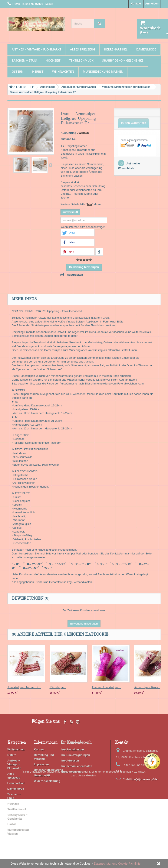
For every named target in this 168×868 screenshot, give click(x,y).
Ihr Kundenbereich (76, 743)
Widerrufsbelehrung (47, 781)
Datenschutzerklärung (49, 770)
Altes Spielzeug (83, 49)
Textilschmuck (81, 60)
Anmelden (152, 4)
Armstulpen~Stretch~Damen (79, 87)
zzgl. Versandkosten (84, 845)
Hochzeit (53, 60)
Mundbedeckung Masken (103, 71)
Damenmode (146, 49)
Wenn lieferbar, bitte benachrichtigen (83, 227)
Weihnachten (63, 71)
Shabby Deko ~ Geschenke (123, 60)
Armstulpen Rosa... (147, 687)
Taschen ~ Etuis (24, 60)
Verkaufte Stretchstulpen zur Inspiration (126, 87)
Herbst (38, 71)
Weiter (50, 165)
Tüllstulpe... (58, 687)
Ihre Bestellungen (72, 749)
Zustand (66, 139)
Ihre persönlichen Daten (76, 766)
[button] (78, 233)
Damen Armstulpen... (106, 687)
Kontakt (136, 4)
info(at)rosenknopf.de (144, 779)
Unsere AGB (42, 775)
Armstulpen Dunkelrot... (24, 687)
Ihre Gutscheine (71, 772)
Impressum (41, 764)
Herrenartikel (116, 49)
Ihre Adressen (70, 761)
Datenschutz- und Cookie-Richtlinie (117, 864)
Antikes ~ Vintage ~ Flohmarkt (37, 49)
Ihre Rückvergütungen (75, 755)
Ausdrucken (75, 275)
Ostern (18, 71)
